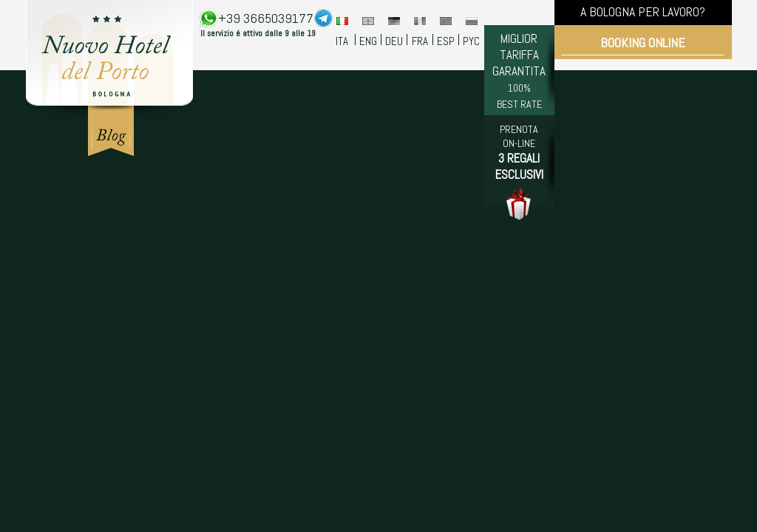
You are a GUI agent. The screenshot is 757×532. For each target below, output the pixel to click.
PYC (471, 41)
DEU (394, 41)
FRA (420, 41)
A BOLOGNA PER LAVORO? (643, 11)
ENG (368, 41)
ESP (446, 41)
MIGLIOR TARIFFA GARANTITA (519, 71)
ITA (342, 41)
